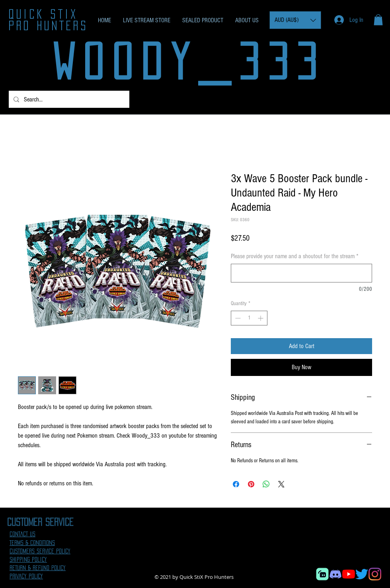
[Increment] (261, 318)
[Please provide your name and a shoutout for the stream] (301, 273)
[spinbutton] (249, 318)
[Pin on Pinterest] (251, 484)
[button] (295, 20)
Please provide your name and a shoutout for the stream (295, 256)
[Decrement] (237, 318)
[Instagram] (375, 574)
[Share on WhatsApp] (266, 484)
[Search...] (68, 99)
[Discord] (335, 574)
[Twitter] (362, 574)
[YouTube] (349, 574)
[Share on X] (281, 484)
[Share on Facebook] (236, 484)
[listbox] (295, 20)
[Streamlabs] (322, 574)
